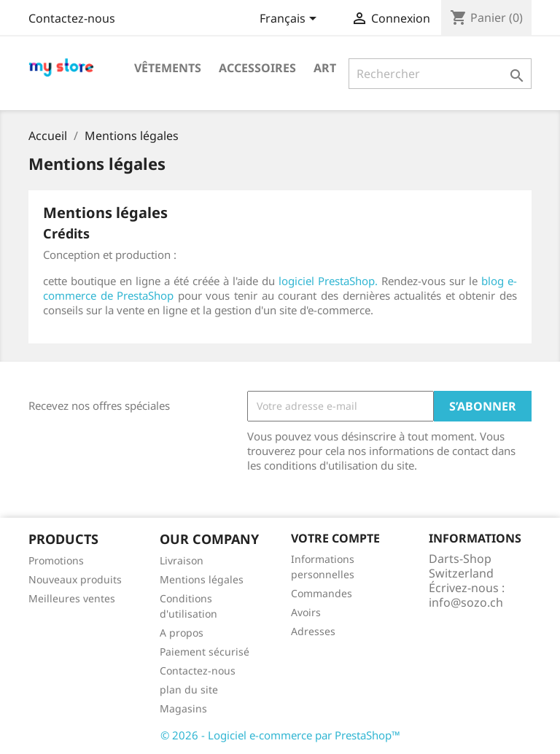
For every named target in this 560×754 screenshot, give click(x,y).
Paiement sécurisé (205, 652)
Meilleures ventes (72, 598)
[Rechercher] (440, 74)
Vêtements (168, 68)
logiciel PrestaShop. (330, 281)
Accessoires (257, 68)
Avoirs (306, 612)
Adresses (313, 631)
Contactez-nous (72, 18)
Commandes (322, 593)
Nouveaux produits (75, 579)
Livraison (182, 560)
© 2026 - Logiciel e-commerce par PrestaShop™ (280, 735)
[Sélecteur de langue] (291, 20)
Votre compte (335, 538)
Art (325, 68)
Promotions (56, 560)
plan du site (189, 689)
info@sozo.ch (466, 602)
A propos (182, 633)
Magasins (183, 708)
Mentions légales (202, 579)
